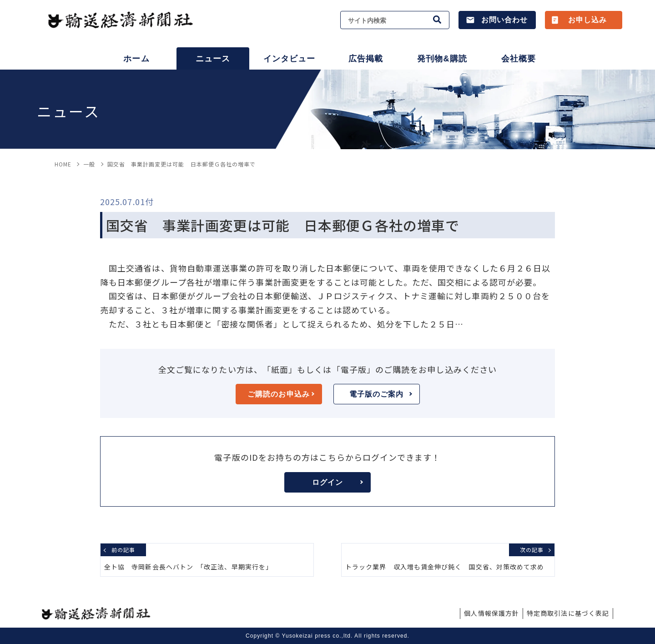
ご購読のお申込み (281, 394)
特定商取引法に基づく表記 (568, 613)
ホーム (136, 59)
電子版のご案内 (381, 394)
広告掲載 (366, 59)
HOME (63, 164)
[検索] (438, 20)
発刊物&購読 (442, 59)
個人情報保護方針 (491, 613)
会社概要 (519, 59)
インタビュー (289, 59)
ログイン (338, 482)
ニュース (213, 59)
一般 (89, 164)
